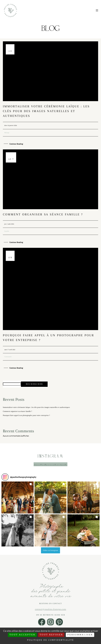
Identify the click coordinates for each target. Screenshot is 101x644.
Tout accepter (22, 635)
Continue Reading (16, 144)
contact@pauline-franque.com (51, 609)
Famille (7, 231)
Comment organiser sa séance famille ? (43, 214)
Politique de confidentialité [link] (50, 640)
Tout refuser (51, 635)
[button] (18, 498)
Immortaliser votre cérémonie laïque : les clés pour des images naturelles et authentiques (46, 111)
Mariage (7, 133)
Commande (8, 357)
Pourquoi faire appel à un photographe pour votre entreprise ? (26, 415)
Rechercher (34, 384)
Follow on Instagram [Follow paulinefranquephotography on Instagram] (50, 550)
